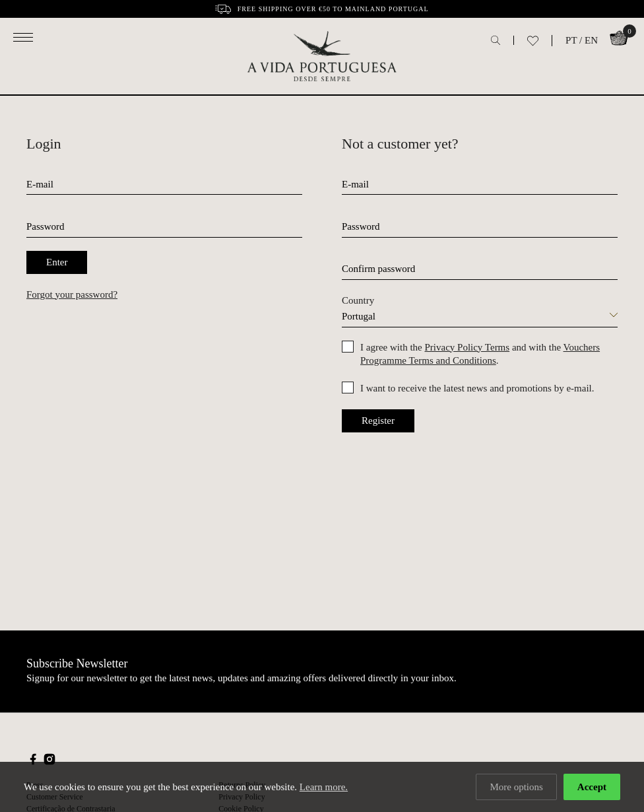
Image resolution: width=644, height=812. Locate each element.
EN (591, 40)
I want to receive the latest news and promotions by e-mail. (477, 388)
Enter (57, 262)
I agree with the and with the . (480, 354)
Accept (592, 787)
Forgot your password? (72, 294)
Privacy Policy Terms (467, 347)
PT (571, 40)
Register (378, 421)
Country (358, 300)
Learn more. (324, 787)
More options (516, 787)
